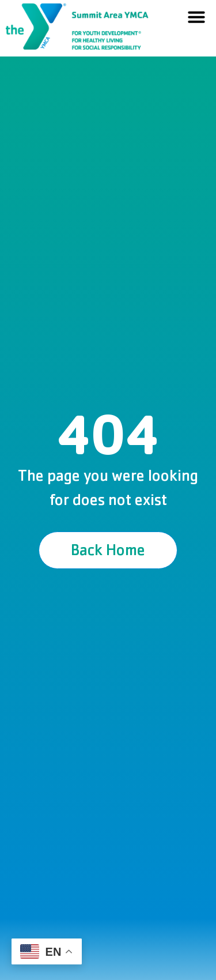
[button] (196, 17)
